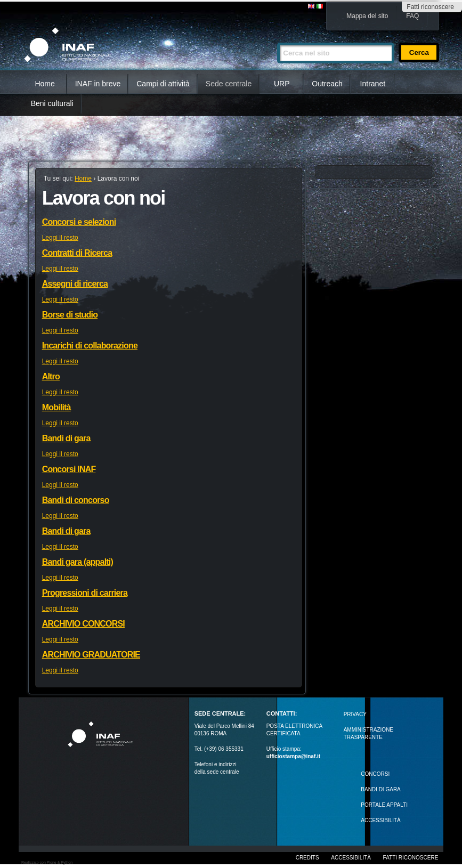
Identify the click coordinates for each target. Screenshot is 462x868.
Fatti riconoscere (430, 7)
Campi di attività (163, 84)
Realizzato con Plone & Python (47, 862)
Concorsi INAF (69, 469)
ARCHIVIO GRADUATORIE (91, 655)
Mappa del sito (367, 16)
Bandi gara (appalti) (78, 562)
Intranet (373, 84)
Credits (307, 858)
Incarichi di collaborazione (90, 346)
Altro (51, 376)
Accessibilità (351, 858)
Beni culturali (52, 103)
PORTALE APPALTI (384, 805)
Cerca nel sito (277, 38)
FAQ (412, 16)
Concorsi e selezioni (79, 222)
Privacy (355, 714)
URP (282, 84)
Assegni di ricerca (75, 284)
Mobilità (56, 407)
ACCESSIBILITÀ (380, 820)
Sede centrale (229, 84)
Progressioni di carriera (85, 593)
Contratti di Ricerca (77, 253)
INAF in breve (98, 84)
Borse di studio (70, 315)
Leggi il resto (60, 238)
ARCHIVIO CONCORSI (83, 624)
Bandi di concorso (76, 500)
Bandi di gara (66, 438)
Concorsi (375, 774)
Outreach (327, 84)
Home (44, 84)
